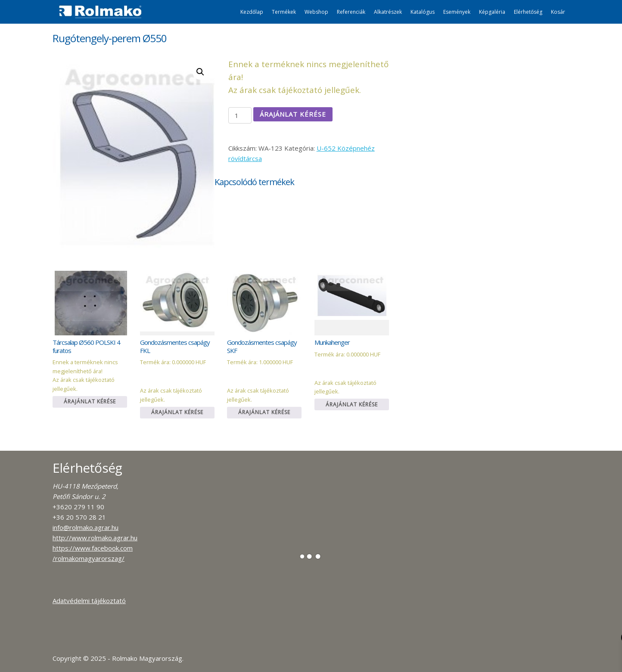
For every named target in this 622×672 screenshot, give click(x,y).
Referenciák (351, 12)
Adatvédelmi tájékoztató (89, 601)
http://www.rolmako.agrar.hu (95, 538)
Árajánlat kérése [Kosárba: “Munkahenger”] (352, 404)
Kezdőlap (252, 12)
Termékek (284, 12)
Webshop (316, 12)
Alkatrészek (388, 12)
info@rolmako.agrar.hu (86, 527)
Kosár (558, 12)
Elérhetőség (528, 12)
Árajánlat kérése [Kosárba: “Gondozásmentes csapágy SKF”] (264, 412)
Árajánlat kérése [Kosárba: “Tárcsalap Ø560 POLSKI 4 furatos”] (90, 401)
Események (457, 12)
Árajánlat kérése (293, 114)
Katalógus (423, 12)
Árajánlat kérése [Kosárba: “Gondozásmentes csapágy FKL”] (177, 412)
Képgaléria (492, 12)
